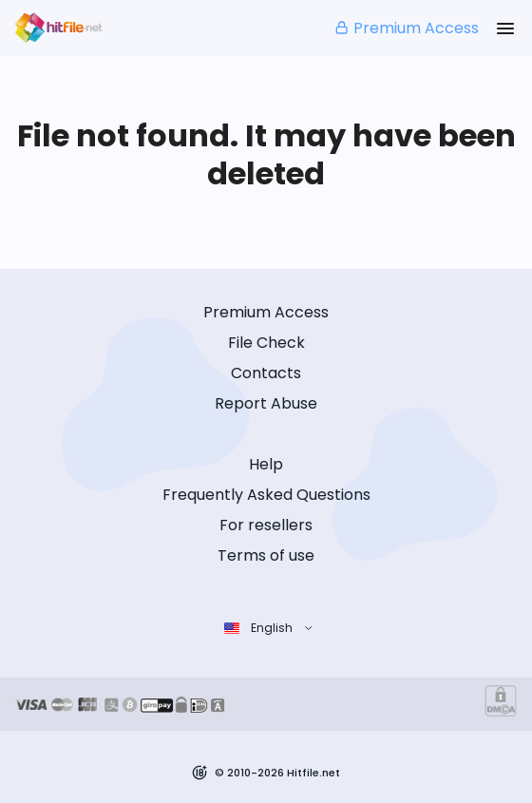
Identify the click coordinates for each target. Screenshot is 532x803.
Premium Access (406, 28)
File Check (266, 343)
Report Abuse (266, 403)
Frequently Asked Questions (266, 495)
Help (266, 464)
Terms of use (266, 555)
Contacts (266, 373)
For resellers (266, 525)
